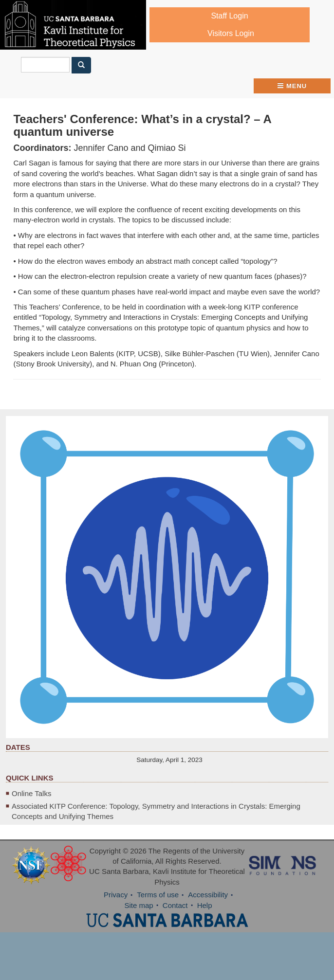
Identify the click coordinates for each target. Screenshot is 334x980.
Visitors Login (231, 33)
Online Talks (31, 793)
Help (205, 905)
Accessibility (208, 895)
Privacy (116, 895)
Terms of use (158, 895)
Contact (175, 905)
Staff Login (229, 16)
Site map (139, 905)
